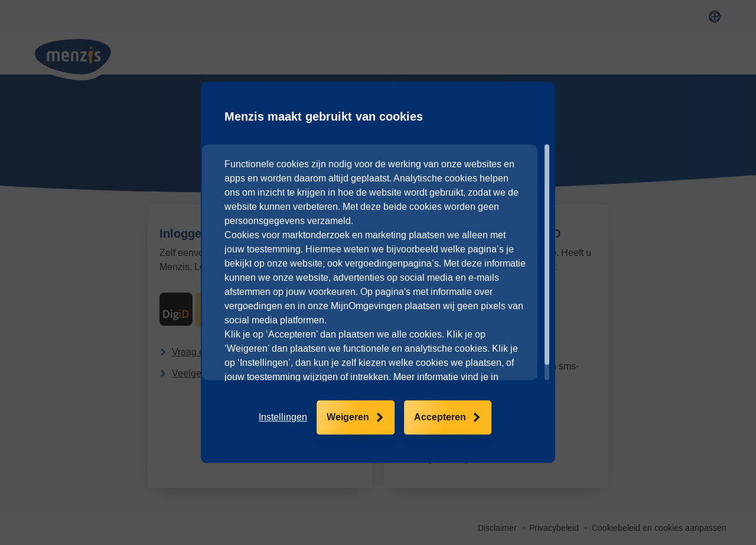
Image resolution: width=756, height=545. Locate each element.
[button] (283, 418)
